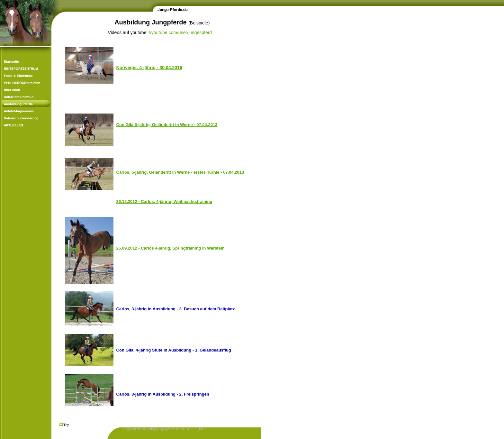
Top (64, 425)
